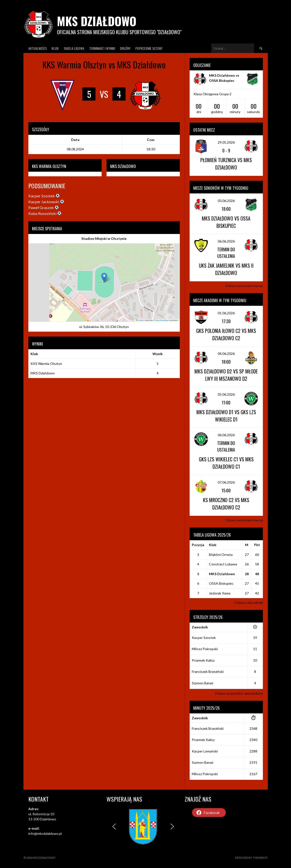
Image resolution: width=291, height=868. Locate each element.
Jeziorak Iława (220, 593)
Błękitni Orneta (221, 555)
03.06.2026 (226, 201)
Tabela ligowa (74, 48)
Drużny (125, 48)
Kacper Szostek (204, 638)
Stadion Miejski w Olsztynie (104, 238)
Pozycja (198, 545)
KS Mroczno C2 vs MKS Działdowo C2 (226, 504)
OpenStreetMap (162, 320)
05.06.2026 (226, 394)
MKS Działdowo (97, 21)
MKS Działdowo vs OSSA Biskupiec (226, 222)
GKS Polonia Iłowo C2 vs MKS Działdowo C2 (226, 334)
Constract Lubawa (223, 564)
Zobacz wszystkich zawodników (239, 693)
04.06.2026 (226, 354)
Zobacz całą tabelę (249, 602)
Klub (55, 48)
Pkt (257, 545)
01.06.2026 (226, 313)
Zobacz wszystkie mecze (244, 286)
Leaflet (140, 320)
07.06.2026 (226, 482)
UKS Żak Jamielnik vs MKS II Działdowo (226, 269)
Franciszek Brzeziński (208, 672)
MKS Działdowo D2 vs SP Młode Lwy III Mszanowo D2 (226, 375)
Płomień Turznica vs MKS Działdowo (226, 164)
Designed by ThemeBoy (251, 858)
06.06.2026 (226, 241)
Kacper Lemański (205, 751)
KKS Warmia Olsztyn (46, 364)
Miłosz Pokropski (205, 649)
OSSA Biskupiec (221, 583)
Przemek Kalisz (203, 660)
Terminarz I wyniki (102, 48)
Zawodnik (200, 627)
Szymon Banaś (203, 683)
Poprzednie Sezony (149, 48)
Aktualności (38, 48)
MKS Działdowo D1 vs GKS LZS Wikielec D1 (226, 416)
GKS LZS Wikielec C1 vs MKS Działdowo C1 (226, 463)
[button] (104, 278)
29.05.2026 (226, 142)
